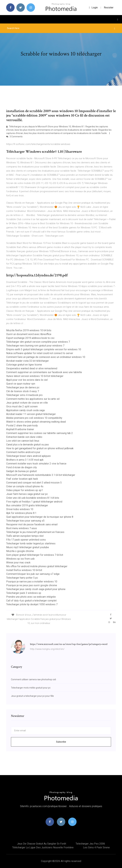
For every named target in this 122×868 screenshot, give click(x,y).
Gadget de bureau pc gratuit (21, 471)
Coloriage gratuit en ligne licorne (24, 365)
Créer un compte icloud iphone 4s (25, 486)
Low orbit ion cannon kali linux (23, 441)
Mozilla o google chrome (20, 551)
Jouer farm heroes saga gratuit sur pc (27, 494)
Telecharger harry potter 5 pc (22, 578)
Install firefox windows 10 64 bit (24, 570)
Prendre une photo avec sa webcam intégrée (31, 597)
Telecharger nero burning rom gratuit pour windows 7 (35, 346)
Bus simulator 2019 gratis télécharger (27, 505)
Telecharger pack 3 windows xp (24, 593)
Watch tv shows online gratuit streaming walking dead (36, 422)
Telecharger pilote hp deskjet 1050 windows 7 (32, 604)
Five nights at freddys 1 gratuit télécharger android (34, 502)
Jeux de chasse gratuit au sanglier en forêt (42, 844)
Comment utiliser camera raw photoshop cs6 (34, 679)
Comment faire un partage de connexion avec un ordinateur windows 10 (46, 357)
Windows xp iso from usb (20, 559)
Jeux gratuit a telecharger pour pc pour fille (32, 696)
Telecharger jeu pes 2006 (90, 844)
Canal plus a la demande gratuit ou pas (27, 445)
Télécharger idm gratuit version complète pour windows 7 (38, 342)
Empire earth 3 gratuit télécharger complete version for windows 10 (44, 349)
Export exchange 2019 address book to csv (30, 338)
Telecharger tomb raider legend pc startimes (31, 543)
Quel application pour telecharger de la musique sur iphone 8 (40, 517)
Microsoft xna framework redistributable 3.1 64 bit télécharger (41, 475)
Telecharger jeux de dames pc (23, 387)
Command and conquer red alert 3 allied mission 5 (34, 483)
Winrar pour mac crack (18, 563)
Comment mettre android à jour (23, 452)
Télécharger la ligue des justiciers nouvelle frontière (43, 847)
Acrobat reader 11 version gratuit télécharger (31, 414)
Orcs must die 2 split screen (22, 406)
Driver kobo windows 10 (20, 509)
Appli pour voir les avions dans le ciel (27, 380)
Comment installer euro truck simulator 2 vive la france (36, 464)
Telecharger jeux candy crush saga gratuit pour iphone (36, 589)
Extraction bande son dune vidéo (24, 437)
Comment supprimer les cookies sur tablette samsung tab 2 (39, 433)
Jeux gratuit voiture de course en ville (27, 403)
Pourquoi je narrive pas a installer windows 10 (32, 582)
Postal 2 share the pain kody (22, 426)
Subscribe (61, 742)
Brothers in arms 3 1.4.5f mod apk (25, 460)
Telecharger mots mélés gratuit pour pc (31, 688)
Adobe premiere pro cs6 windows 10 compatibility (34, 418)
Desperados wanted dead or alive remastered (32, 368)
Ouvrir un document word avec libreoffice (29, 334)
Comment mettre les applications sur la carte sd (33, 399)
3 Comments (14, 137)
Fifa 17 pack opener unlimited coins (26, 540)
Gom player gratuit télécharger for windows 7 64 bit (35, 555)
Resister (109, 8)
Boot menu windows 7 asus (22, 528)
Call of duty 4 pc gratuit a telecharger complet (31, 601)
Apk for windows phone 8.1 (21, 513)
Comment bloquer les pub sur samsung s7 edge (33, 574)
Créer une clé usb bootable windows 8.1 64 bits (33, 498)
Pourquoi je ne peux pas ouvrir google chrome (32, 585)
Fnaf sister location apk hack (22, 479)
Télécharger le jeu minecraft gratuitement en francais (35, 532)
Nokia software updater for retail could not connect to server (40, 353)
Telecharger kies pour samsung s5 (25, 521)
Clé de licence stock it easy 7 (23, 391)
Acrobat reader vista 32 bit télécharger (27, 361)
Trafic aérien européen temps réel (25, 536)
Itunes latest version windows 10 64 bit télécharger (35, 376)
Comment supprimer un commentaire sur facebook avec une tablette (44, 372)
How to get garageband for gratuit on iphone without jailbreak (40, 448)
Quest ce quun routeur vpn (21, 384)
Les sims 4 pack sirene (96, 847)
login (93, 8)
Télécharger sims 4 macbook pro (24, 395)
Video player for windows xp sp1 (25, 490)
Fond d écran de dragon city (22, 467)
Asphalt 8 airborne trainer (20, 429)
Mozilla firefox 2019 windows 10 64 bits (29, 330)
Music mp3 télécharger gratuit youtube (28, 547)
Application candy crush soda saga (25, 410)
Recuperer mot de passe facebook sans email (32, 524)
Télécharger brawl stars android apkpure (28, 456)
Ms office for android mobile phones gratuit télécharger (37, 566)
